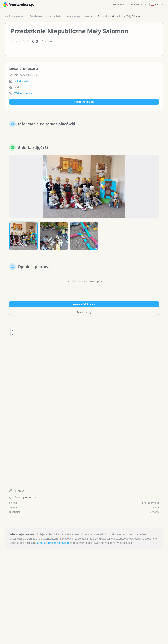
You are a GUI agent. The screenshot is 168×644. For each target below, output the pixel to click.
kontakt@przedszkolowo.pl (53, 543)
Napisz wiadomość (84, 102)
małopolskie (55, 16)
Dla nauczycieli (119, 5)
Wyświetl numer (23, 93)
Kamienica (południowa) (79, 16)
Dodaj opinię (84, 312)
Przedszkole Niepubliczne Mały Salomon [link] (120, 16)
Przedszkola (36, 16)
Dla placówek (138, 5)
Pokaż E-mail (21, 81)
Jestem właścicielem (84, 304)
